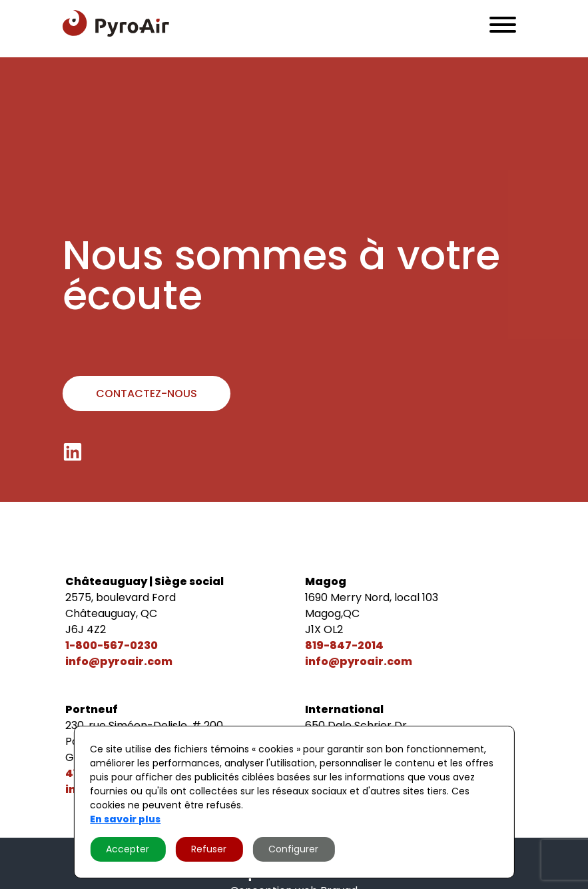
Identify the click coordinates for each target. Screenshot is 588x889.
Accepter (128, 849)
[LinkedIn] (73, 452)
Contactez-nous (147, 394)
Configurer (293, 849)
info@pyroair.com (119, 661)
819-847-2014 (344, 645)
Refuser (209, 849)
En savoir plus (125, 819)
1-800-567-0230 (112, 645)
